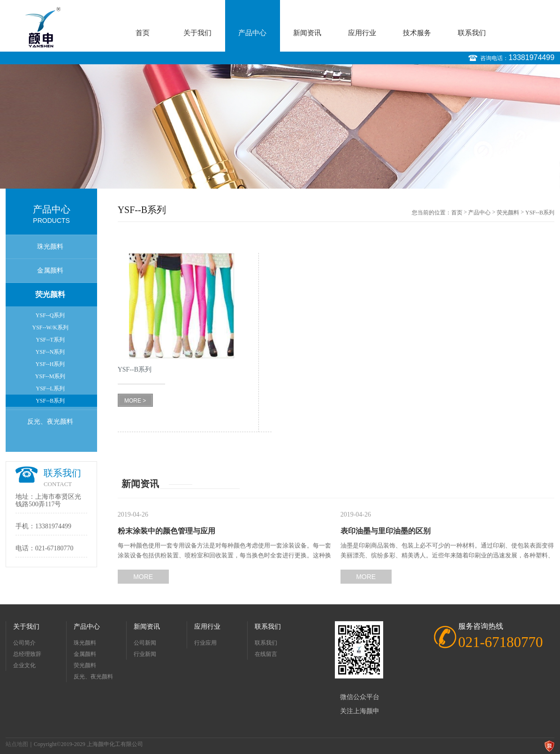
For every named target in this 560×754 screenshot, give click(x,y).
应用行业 (362, 33)
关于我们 (197, 33)
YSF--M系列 (50, 376)
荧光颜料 (50, 294)
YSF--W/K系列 (50, 327)
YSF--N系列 (50, 352)
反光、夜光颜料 (50, 422)
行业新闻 (145, 654)
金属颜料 (50, 270)
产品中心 (252, 33)
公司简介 (24, 643)
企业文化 (24, 665)
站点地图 (17, 744)
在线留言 (266, 654)
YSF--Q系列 (50, 315)
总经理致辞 (27, 654)
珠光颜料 (50, 247)
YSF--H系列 (50, 364)
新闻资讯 (307, 33)
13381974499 (531, 57)
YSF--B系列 (50, 401)
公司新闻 (145, 643)
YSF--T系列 (50, 340)
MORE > (135, 401)
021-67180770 (54, 548)
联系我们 (472, 33)
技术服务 (417, 33)
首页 (143, 33)
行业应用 (205, 643)
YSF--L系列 (50, 388)
